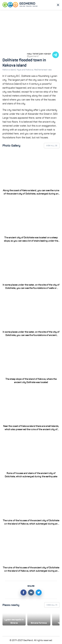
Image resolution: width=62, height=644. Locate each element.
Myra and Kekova (25, 70)
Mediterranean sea (43, 70)
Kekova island (10, 70)
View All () (52, 146)
